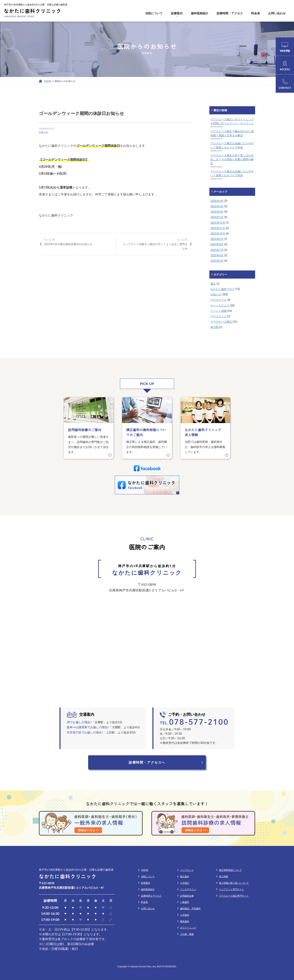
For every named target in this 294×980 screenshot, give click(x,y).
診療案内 (177, 13)
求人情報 (224, 876)
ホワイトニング (188, 928)
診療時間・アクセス (230, 13)
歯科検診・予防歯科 (190, 908)
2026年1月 (217, 217)
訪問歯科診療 (187, 896)
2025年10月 (218, 233)
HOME (48, 81)
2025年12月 (218, 223)
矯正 (213, 284)
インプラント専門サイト (232, 889)
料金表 (256, 13)
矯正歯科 (185, 876)
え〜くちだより (220, 305)
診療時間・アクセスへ (147, 762)
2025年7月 (217, 250)
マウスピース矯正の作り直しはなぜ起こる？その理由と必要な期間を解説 (232, 159)
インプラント (187, 870)
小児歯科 (185, 915)
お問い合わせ (277, 13)
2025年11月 (218, 228)
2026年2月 (217, 212)
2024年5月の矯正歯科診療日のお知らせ (77, 242)
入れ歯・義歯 (187, 934)
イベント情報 (219, 311)
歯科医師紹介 (200, 13)
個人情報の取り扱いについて (234, 883)
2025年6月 (217, 255)
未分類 (214, 327)
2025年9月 (217, 239)
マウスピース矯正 (221, 322)
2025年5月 (217, 261)
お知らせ (43, 132)
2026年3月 (217, 206)
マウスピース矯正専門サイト (234, 896)
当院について (154, 13)
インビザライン (188, 889)
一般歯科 (185, 902)
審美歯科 (185, 921)
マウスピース (219, 300)
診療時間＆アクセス (151, 896)
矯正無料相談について (230, 870)
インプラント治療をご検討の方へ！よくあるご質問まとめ (154, 244)
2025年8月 (217, 244)
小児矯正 (185, 883)
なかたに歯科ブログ (223, 289)
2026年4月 (217, 201)
